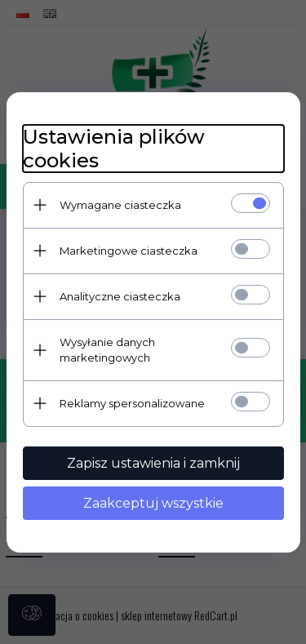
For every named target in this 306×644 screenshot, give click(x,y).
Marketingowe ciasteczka (129, 251)
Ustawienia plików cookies (114, 149)
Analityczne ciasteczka (120, 296)
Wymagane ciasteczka (120, 205)
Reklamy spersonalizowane (132, 403)
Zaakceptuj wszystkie (153, 503)
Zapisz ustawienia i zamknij (153, 463)
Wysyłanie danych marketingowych (107, 350)
